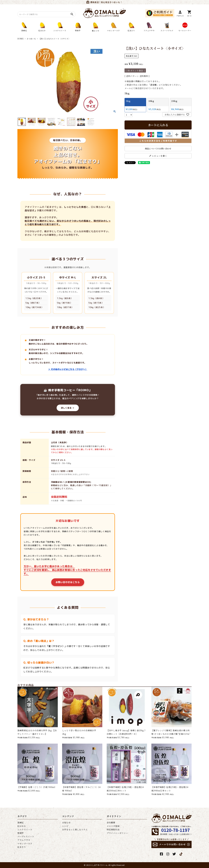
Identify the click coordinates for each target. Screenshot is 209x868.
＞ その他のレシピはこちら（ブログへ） (68, 369)
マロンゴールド (25, 843)
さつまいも (31, 39)
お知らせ (66, 823)
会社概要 (111, 823)
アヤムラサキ (24, 840)
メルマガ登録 (113, 826)
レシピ (65, 826)
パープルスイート (26, 836)
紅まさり (22, 847)
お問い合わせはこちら (68, 582)
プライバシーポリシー (117, 833)
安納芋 (21, 833)
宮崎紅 (21, 823)
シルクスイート (25, 829)
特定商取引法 (113, 829)
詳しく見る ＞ (68, 408)
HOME (21, 39)
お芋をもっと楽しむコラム (75, 829)
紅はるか (22, 826)
